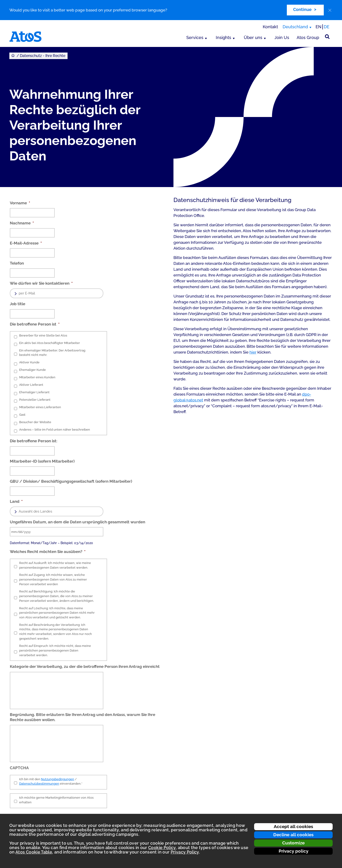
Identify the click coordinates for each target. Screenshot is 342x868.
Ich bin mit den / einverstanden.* (51, 781)
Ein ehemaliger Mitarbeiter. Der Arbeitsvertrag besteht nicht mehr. (52, 353)
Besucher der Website (35, 422)
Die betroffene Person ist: (34, 441)
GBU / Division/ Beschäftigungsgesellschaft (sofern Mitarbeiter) (71, 481)
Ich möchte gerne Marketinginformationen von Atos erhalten (56, 800)
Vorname (20, 203)
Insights (223, 37)
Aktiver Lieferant (31, 385)
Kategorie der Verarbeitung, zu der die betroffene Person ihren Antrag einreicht (85, 666)
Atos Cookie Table (34, 852)
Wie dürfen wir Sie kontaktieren (41, 283)
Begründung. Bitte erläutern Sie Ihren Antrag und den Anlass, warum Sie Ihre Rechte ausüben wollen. (83, 717)
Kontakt (270, 27)
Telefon (17, 263)
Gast (22, 415)
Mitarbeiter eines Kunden (37, 377)
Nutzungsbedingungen (58, 779)
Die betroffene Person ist (35, 324)
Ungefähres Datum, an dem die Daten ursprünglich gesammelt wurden (77, 522)
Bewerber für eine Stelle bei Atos (43, 335)
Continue (302, 9)
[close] (330, 10)
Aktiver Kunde (29, 362)
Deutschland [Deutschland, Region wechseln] (295, 27)
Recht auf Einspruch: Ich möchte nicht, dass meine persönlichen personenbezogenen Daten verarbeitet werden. (55, 650)
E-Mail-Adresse (26, 243)
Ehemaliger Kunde (32, 370)
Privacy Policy (185, 852)
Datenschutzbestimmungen (39, 784)
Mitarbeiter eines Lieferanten (40, 407)
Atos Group (308, 37)
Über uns (253, 37)
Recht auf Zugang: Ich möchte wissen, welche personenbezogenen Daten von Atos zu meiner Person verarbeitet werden (53, 579)
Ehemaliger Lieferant (34, 392)
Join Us (282, 37)
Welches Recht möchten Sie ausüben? (48, 552)
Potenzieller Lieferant (35, 400)
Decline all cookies (293, 835)
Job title (18, 304)
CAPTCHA (19, 768)
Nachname (22, 223)
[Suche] (327, 37)
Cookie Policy (162, 848)
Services (195, 37)
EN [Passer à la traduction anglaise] (319, 27)
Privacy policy (293, 851)
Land (16, 501)
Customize (293, 843)
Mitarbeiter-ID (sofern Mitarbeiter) (42, 461)
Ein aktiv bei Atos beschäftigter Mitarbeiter (50, 343)
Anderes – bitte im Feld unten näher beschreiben (55, 430)
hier (253, 352)
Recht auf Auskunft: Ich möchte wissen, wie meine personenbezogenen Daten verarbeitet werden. (55, 565)
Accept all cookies (293, 826)
